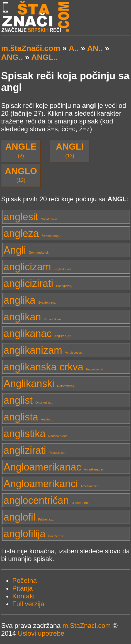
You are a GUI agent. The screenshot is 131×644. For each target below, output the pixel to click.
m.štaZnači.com (31, 48)
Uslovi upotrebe (41, 633)
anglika (30, 300)
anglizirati (35, 450)
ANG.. (12, 57)
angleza (32, 233)
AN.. (95, 48)
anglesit (31, 217)
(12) (21, 174)
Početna (25, 580)
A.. (74, 48)
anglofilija (35, 534)
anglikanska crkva (54, 367)
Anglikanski (40, 384)
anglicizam (38, 267)
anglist (28, 400)
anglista (29, 417)
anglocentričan (47, 500)
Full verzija (28, 604)
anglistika (36, 434)
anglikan (33, 317)
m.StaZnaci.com (87, 626)
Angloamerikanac (54, 467)
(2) (21, 150)
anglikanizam (44, 350)
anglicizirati (39, 283)
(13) (70, 150)
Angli (27, 250)
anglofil (29, 517)
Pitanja (22, 588)
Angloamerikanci (52, 484)
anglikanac (38, 334)
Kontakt (24, 596)
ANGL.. (44, 57)
